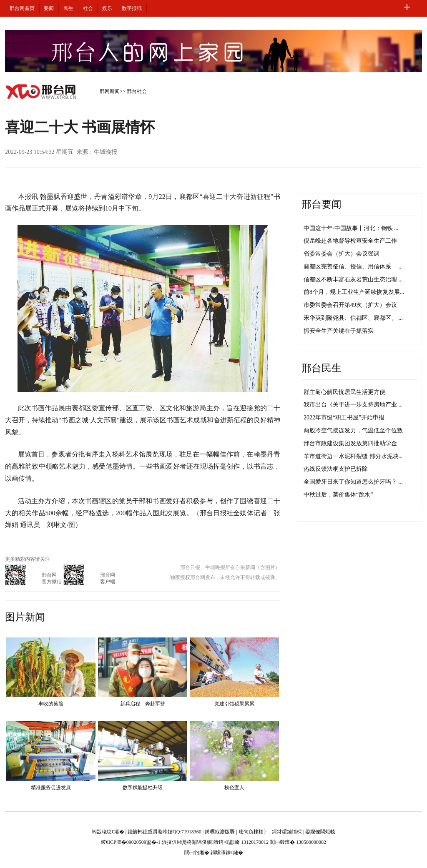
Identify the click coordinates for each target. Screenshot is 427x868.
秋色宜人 (234, 788)
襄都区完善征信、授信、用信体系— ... (353, 267)
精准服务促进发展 (51, 788)
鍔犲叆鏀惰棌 (287, 832)
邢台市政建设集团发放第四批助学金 (350, 443)
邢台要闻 (322, 204)
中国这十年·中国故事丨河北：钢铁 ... (351, 228)
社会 (88, 8)
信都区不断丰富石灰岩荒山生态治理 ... (353, 280)
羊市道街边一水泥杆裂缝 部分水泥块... (353, 456)
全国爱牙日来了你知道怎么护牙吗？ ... (353, 482)
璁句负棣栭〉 (254, 832)
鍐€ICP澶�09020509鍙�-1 (131, 842)
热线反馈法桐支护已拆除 (336, 469)
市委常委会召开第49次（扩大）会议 (350, 305)
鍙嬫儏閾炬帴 (320, 832)
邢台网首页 (22, 8)
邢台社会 (137, 91)
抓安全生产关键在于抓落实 (339, 331)
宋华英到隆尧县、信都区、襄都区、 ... (353, 318)
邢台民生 (322, 368)
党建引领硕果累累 (234, 704)
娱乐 (107, 8)
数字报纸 (132, 8)
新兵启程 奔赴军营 (143, 704)
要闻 (49, 8)
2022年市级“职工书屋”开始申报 (344, 418)
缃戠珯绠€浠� (108, 832)
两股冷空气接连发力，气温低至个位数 (353, 430)
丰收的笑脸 (51, 704)
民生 (68, 8)
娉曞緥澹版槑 (220, 832)
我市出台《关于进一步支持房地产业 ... (353, 405)
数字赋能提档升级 (143, 788)
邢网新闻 (110, 91)
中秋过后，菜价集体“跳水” (338, 495)
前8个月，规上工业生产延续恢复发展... (354, 292)
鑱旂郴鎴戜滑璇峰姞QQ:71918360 (165, 832)
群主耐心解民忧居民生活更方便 (344, 392)
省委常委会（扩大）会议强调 (342, 254)
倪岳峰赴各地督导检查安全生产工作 (350, 241)
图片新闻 (25, 617)
